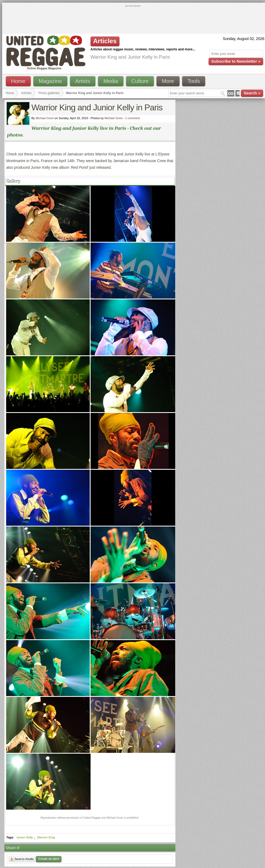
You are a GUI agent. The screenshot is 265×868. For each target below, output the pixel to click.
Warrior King (46, 837)
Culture (140, 81)
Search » (252, 93)
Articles (26, 93)
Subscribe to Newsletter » (236, 61)
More (168, 81)
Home (18, 81)
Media (111, 81)
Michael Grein (114, 118)
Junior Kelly (25, 837)
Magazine (50, 81)
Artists (83, 81)
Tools (194, 81)
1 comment (132, 118)
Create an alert (49, 859)
